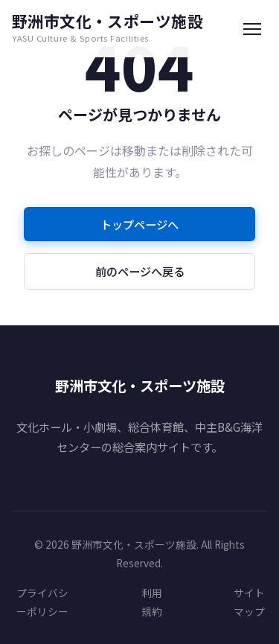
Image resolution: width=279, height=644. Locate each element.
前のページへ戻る (140, 271)
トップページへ (139, 224)
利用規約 (152, 602)
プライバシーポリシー (42, 602)
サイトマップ (249, 602)
